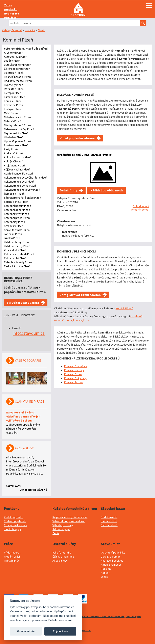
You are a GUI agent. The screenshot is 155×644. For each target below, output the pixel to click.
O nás (104, 577)
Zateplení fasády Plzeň (18, 262)
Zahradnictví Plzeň (15, 258)
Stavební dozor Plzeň (17, 210)
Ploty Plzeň (11, 149)
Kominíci (30, 30)
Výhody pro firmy (63, 525)
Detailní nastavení (60, 620)
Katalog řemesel (12, 30)
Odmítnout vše (26, 631)
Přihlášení (11, 18)
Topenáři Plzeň (13, 234)
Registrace (12, 14)
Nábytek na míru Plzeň (17, 117)
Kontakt (106, 573)
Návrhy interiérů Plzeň (17, 125)
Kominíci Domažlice (76, 366)
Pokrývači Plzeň (14, 161)
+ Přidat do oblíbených (106, 190)
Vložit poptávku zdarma (77, 138)
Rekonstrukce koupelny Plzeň (22, 190)
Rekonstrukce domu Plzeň (20, 186)
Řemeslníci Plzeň (14, 194)
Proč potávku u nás (15, 525)
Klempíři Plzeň (13, 93)
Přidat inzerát (109, 517)
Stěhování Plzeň (14, 226)
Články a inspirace (63, 557)
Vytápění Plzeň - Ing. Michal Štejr (84, 155)
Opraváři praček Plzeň (17, 141)
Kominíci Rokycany (75, 378)
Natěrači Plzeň (13, 121)
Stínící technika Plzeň (17, 230)
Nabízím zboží (109, 525)
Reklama (106, 569)
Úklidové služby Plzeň (17, 246)
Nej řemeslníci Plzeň (16, 133)
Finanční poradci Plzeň (17, 77)
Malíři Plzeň (11, 113)
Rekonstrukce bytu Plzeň (19, 182)
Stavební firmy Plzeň (17, 214)
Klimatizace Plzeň (15, 97)
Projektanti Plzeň (14, 165)
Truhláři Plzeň (12, 238)
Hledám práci (12, 557)
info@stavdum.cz (29, 333)
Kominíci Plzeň (13, 101)
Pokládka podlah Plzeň (18, 157)
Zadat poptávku (14, 517)
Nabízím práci (12, 561)
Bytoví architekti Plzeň (18, 65)
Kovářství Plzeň (14, 105)
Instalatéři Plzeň (14, 89)
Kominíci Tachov (74, 382)
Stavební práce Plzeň (17, 218)
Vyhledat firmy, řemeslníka (69, 521)
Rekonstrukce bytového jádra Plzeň (26, 178)
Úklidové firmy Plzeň (16, 242)
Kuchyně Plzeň (13, 109)
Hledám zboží (109, 521)
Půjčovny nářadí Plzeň (17, 169)
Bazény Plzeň (12, 61)
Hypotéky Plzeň (14, 85)
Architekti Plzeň (14, 53)
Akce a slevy (60, 561)
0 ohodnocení (141, 206)
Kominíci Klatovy (74, 370)
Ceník (56, 533)
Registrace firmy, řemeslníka (70, 517)
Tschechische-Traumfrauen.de (107, 616)
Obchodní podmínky (113, 553)
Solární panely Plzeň (16, 202)
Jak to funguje (13, 529)
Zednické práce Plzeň (17, 266)
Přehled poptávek (15, 521)
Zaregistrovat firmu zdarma (80, 295)
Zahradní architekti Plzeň (19, 254)
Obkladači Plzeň (14, 137)
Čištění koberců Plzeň (17, 69)
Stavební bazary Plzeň (18, 206)
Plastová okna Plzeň (16, 145)
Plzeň (41, 30)
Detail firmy (68, 190)
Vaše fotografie (62, 553)
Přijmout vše (60, 631)
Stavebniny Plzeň (15, 222)
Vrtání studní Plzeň (15, 250)
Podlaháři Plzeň (13, 153)
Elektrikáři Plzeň (14, 73)
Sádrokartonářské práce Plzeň (23, 198)
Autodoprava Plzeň (16, 57)
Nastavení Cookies (112, 561)
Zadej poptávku (11, 7)
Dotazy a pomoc (111, 557)
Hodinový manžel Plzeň (18, 81)
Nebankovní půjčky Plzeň (19, 129)
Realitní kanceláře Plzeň (18, 173)
